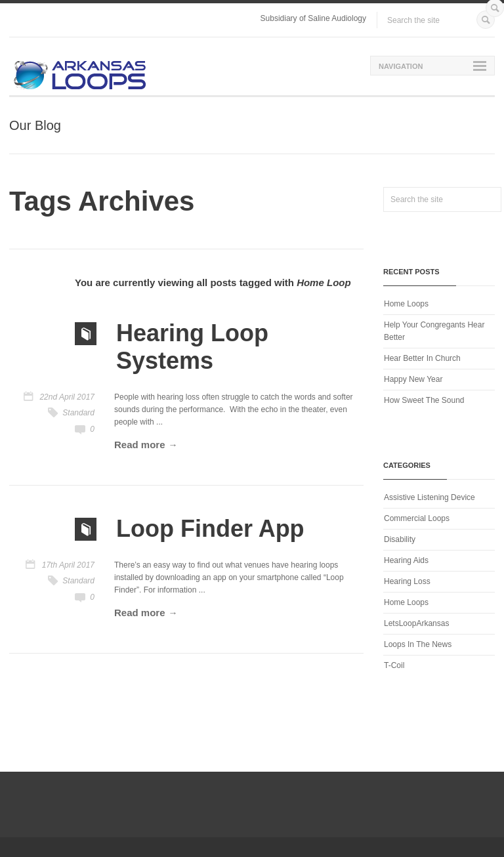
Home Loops (406, 304)
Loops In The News (418, 644)
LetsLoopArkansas (416, 623)
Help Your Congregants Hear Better (434, 331)
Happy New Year (413, 379)
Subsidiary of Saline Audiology (313, 18)
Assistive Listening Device (430, 497)
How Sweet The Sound (424, 400)
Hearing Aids (406, 560)
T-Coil (394, 665)
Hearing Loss (407, 581)
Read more (140, 445)
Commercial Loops (417, 518)
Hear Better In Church (422, 358)
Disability (400, 539)
